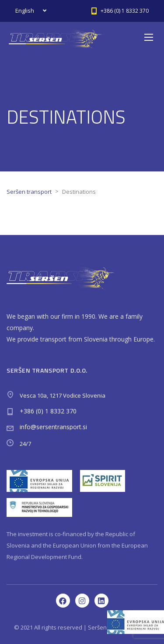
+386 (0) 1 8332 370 (48, 411)
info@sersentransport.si (53, 427)
